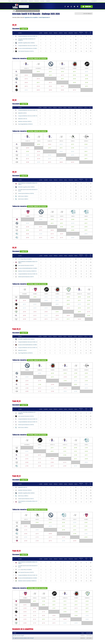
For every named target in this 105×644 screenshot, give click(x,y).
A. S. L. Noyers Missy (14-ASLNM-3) (25, 259)
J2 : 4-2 (65, 373)
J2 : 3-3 (86, 388)
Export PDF (24, 29)
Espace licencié (24, 1)
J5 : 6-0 (86, 144)
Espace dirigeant (16, 1)
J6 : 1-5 (62, 75)
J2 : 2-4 (27, 384)
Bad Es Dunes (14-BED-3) (23, 199)
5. (74, 64)
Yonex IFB (31, 1)
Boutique (42, 1)
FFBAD (10, 1)
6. (87, 64)
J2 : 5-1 (52, 377)
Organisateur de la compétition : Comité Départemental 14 (37, 17)
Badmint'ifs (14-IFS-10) (23, 119)
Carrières (48, 1)
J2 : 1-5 (40, 381)
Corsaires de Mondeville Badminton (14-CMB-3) (28, 48)
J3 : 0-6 (27, 462)
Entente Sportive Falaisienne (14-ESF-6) (26, 193)
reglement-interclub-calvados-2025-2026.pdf (23, 638)
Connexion (87, 7)
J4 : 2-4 (26, 82)
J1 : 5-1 (86, 377)
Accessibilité (94, 1)
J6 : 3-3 (73, 151)
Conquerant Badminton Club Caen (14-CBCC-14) (28, 110)
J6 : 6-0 (87, 75)
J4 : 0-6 (28, 237)
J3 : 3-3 (40, 373)
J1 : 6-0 (76, 373)
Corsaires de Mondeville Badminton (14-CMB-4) (28, 268)
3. (50, 64)
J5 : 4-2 (38, 72)
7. (89, 289)
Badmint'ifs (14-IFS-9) (22, 113)
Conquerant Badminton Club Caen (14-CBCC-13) (28, 36)
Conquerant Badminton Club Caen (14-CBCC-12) (28, 46)
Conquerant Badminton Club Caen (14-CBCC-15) (28, 116)
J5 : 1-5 (26, 79)
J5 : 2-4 (26, 75)
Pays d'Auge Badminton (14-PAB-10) (25, 124)
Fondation (37, 1)
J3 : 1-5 (40, 388)
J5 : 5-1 (50, 72)
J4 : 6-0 (86, 219)
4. (62, 64)
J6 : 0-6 (38, 90)
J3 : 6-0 (76, 448)
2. (38, 64)
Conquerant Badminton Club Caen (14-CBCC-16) (28, 274)
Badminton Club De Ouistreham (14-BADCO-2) (27, 271)
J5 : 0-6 (28, 162)
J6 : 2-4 (28, 148)
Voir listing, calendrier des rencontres (37, 59)
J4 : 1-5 (38, 79)
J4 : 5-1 (50, 75)
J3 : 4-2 (52, 373)
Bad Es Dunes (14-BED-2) (23, 196)
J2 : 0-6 (27, 391)
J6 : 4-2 (39, 144)
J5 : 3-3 (86, 148)
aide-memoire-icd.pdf (18, 636)
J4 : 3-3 (87, 72)
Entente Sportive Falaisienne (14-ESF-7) (26, 277)
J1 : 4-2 (65, 381)
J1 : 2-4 (65, 377)
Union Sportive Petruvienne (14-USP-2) (26, 51)
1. (26, 64)
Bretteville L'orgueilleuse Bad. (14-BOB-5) (26, 187)
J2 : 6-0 (86, 373)
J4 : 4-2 (62, 72)
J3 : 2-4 (27, 381)
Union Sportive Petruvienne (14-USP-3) (26, 265)
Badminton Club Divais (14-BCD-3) (25, 121)
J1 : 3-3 (86, 534)
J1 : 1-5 (40, 391)
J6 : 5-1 (74, 72)
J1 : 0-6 (27, 388)
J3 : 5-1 (76, 377)
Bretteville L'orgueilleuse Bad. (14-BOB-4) (26, 43)
